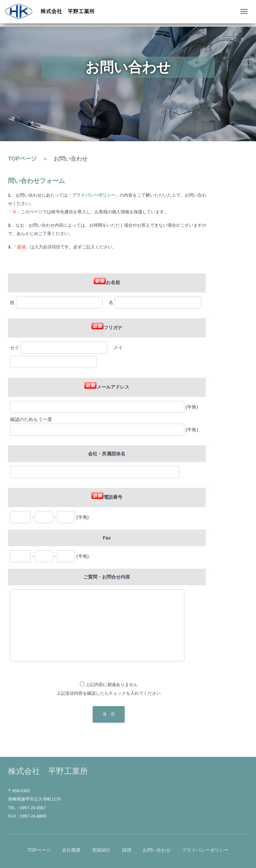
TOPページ (22, 159)
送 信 (109, 714)
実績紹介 (101, 850)
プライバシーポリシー (205, 850)
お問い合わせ (157, 850)
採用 (127, 850)
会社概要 (71, 850)
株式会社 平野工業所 (48, 771)
